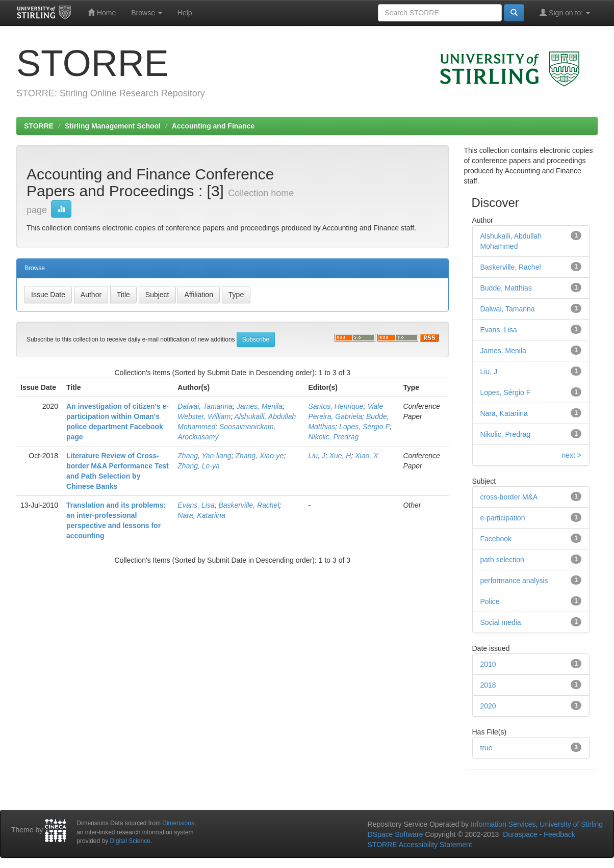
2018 (488, 685)
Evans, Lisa (196, 505)
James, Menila (260, 406)
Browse (147, 13)
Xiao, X (366, 456)
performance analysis (514, 581)
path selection (502, 560)
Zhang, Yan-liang (204, 456)
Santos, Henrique (336, 406)
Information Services (503, 824)
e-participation (503, 518)
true (487, 748)
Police (490, 601)
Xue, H (340, 456)
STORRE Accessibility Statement (420, 845)
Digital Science (130, 841)
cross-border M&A (509, 497)
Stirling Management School (113, 126)
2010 (488, 664)
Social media (501, 622)
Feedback (559, 834)
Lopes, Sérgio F (364, 427)
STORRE (39, 126)
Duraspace (520, 834)
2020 (488, 706)
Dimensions (178, 823)
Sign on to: (565, 12)
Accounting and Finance (213, 126)
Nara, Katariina (201, 515)
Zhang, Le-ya (199, 466)
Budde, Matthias (506, 288)
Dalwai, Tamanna (205, 406)
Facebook (496, 539)
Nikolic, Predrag (333, 437)
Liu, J (316, 456)
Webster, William (204, 416)
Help (185, 13)
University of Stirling (571, 824)
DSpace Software (395, 834)
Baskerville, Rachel (249, 505)
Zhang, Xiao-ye (259, 456)
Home (102, 12)
